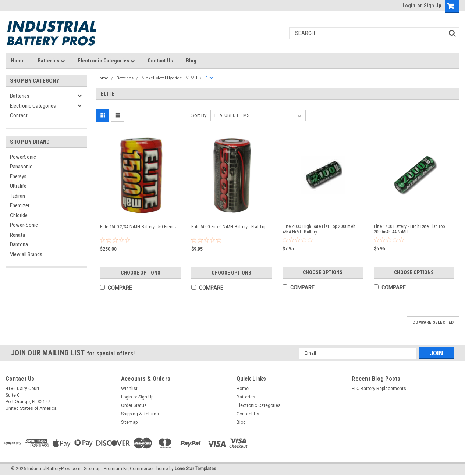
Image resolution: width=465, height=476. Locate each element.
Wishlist (129, 389)
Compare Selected (433, 322)
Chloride (19, 215)
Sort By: (199, 115)
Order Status (134, 405)
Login (409, 6)
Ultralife (18, 186)
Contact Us (160, 61)
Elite (209, 78)
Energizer (20, 205)
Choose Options (141, 273)
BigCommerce (138, 469)
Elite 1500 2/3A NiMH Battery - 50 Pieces (138, 227)
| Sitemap (91, 469)
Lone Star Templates (196, 469)
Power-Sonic (24, 225)
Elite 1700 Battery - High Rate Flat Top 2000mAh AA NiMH (409, 229)
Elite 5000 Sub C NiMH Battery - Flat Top (229, 227)
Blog (191, 61)
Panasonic (21, 167)
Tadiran (17, 196)
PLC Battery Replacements (379, 389)
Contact (19, 115)
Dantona (19, 244)
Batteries (51, 61)
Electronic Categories (106, 61)
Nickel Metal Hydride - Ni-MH (169, 78)
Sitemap (129, 422)
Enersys (18, 176)
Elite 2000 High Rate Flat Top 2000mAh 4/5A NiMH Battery (319, 229)
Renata (17, 235)
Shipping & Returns (140, 414)
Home (18, 61)
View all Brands (26, 254)
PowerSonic (23, 157)
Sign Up (432, 6)
